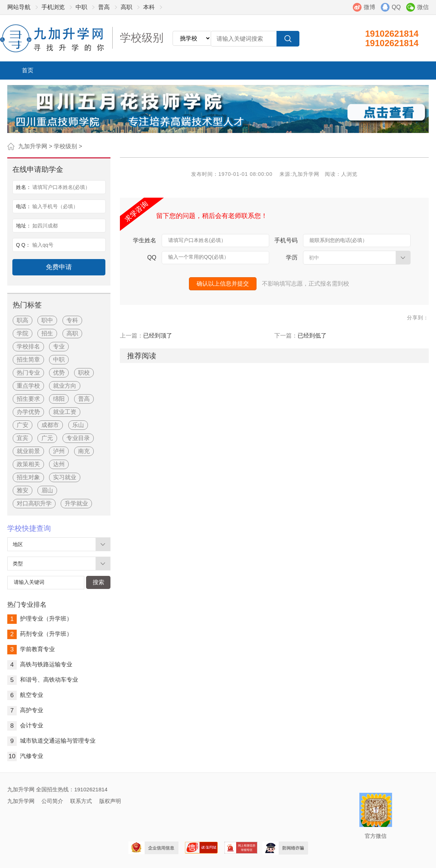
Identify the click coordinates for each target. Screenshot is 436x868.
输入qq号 (43, 245)
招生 (47, 333)
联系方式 (81, 801)
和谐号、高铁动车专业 (43, 680)
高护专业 (25, 710)
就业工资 (65, 412)
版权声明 (110, 801)
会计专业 (25, 725)
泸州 (59, 451)
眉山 (47, 490)
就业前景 (28, 451)
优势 (59, 373)
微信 (423, 7)
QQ (396, 7)
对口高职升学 (34, 503)
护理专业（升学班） (40, 619)
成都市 (50, 425)
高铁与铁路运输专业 (40, 664)
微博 (370, 7)
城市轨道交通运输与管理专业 (51, 741)
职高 (23, 320)
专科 (72, 320)
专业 (59, 346)
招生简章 (28, 360)
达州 (59, 464)
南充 (84, 451)
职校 (84, 373)
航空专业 (25, 695)
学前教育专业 (31, 649)
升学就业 (76, 503)
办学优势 (28, 412)
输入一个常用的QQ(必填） (198, 257)
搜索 (98, 582)
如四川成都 (45, 226)
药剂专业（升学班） (40, 634)
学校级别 (65, 146)
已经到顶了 (158, 336)
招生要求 (28, 399)
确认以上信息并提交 (223, 284)
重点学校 (28, 386)
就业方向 (65, 386)
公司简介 (52, 801)
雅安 (23, 490)
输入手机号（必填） (55, 206)
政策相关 (28, 464)
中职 (81, 7)
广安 (23, 425)
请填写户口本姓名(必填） (197, 240)
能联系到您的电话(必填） (338, 240)
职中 (47, 320)
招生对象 (28, 477)
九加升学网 (33, 146)
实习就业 (65, 477)
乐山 (78, 425)
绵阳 (59, 399)
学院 (23, 333)
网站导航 (19, 7)
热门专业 (28, 373)
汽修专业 (25, 756)
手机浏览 (53, 7)
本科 (149, 7)
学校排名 (28, 346)
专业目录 (78, 438)
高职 (126, 7)
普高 (104, 7)
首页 (28, 70)
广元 (47, 438)
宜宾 (23, 438)
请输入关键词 (29, 582)
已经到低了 (312, 336)
